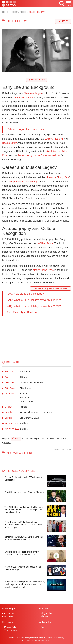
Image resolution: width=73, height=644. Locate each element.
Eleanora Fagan (33, 93)
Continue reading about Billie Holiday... (51, 288)
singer (36, 270)
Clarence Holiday (50, 155)
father (21, 155)
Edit (65, 21)
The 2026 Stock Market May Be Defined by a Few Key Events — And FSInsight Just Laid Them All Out (24, 510)
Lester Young (30, 182)
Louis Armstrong (54, 139)
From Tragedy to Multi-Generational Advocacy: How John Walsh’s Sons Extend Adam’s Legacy (24, 525)
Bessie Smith (10, 143)
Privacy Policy (11, 627)
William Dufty (45, 243)
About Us (9, 616)
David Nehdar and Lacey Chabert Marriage (24, 492)
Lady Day (64, 177)
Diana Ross (47, 270)
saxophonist (15, 182)
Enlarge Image (36, 80)
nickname (51, 177)
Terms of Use (10, 630)
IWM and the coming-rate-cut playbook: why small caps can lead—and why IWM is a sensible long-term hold (25, 584)
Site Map (45, 616)
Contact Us (9, 613)
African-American (23, 97)
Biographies (19, 12)
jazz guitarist (33, 155)
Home (5, 12)
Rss (43, 627)
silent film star (54, 151)
